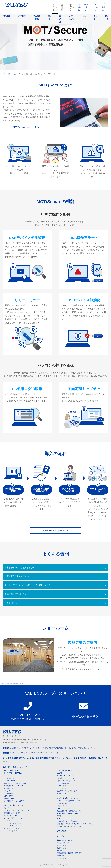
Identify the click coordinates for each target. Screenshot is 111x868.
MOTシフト (8, 791)
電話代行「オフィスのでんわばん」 (16, 783)
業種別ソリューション (64, 840)
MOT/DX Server (9, 781)
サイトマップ (7, 762)
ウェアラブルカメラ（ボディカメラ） (17, 810)
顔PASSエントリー (63, 808)
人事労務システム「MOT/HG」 (14, 786)
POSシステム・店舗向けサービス (68, 814)
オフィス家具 (61, 831)
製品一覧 (54, 7)
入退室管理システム (64, 803)
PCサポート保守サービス (65, 778)
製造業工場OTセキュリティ (66, 843)
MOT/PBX (22, 16)
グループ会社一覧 (80, 748)
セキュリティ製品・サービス (14, 805)
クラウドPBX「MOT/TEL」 (13, 773)
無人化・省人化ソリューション (67, 798)
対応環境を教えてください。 (18, 576)
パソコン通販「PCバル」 (65, 783)
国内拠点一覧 (62, 748)
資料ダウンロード (20, 767)
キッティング (61, 794)
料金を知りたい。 (13, 603)
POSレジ (60, 819)
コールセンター (62, 858)
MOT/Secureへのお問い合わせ (27, 127)
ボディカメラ (72, 17)
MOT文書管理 (9, 796)
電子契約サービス (10, 799)
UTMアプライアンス (11, 831)
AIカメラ (84, 17)
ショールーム (91, 748)
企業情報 (62, 7)
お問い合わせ (96, 7)
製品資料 (96, 17)
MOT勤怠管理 (9, 788)
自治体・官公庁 (62, 848)
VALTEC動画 (37, 17)
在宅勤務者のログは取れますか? (19, 568)
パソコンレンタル (63, 788)
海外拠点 (70, 748)
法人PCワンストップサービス (67, 791)
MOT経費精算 (9, 794)
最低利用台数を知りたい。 (17, 594)
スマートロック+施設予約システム (69, 801)
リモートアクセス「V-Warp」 (14, 823)
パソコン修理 (61, 786)
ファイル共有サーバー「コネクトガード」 (18, 818)
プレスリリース (29, 748)
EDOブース (61, 833)
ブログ (54, 748)
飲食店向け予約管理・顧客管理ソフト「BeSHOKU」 (75, 824)
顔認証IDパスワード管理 (12, 813)
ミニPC (59, 773)
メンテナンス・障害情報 (43, 748)
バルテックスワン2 (10, 826)
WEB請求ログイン (87, 7)
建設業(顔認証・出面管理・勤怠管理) (69, 853)
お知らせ (71, 7)
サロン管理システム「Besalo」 (67, 821)
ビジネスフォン (9, 778)
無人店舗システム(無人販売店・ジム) (69, 811)
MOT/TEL (6, 16)
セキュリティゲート (11, 816)
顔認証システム (62, 806)
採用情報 (79, 7)
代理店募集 (104, 7)
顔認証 (60, 19)
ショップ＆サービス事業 (34, 753)
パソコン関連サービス (64, 771)
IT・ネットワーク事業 (18, 753)
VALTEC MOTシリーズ (12, 771)
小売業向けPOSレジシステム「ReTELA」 (71, 826)
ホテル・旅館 (61, 845)
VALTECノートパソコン (65, 776)
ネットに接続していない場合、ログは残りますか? (27, 585)
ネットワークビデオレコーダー (14, 828)
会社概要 (13, 748)
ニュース (20, 748)
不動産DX (60, 850)
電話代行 (50, 17)
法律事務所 (61, 856)
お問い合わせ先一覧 (83, 716)
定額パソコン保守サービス (66, 781)
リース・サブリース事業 (52, 753)
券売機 (59, 816)
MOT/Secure (8, 821)
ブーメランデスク (63, 836)
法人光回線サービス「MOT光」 (15, 801)
